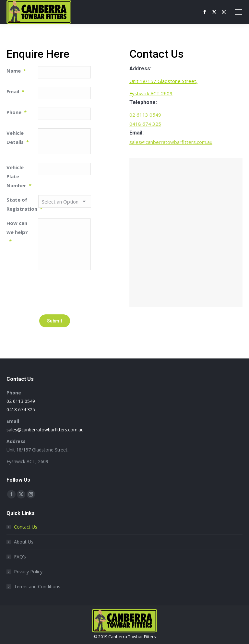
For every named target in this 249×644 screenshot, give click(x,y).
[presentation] (87, 291)
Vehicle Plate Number (19, 176)
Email (15, 91)
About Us (24, 542)
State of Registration (22, 204)
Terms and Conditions (37, 586)
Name (16, 71)
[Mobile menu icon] (239, 12)
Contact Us (26, 527)
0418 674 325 (145, 124)
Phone (17, 112)
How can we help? (17, 232)
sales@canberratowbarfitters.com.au (171, 142)
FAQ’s (20, 557)
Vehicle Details (18, 137)
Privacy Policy (28, 572)
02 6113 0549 (145, 115)
